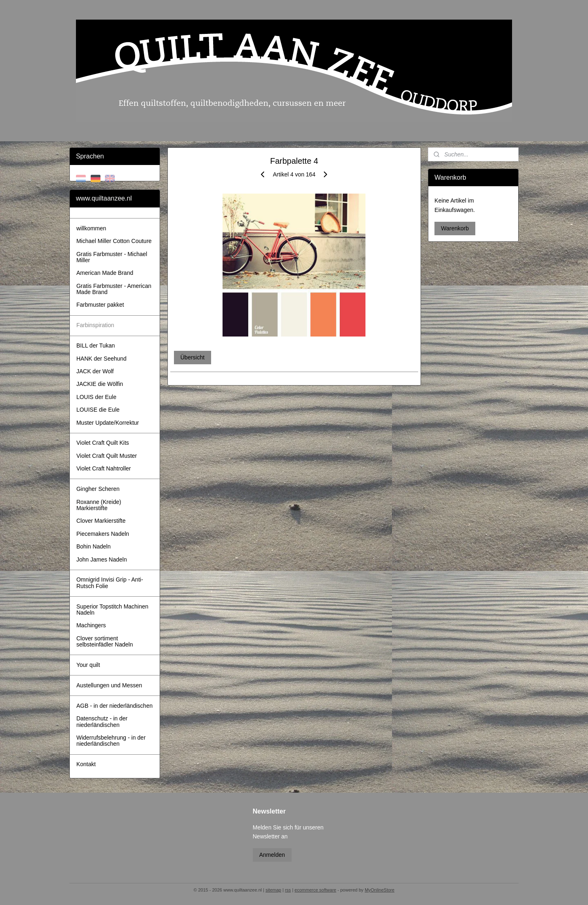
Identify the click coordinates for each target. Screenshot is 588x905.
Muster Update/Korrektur (108, 423)
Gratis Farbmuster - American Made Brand (114, 289)
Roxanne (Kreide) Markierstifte (99, 505)
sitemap (273, 890)
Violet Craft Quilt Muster (107, 456)
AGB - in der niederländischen (115, 706)
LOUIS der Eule (96, 397)
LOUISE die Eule (98, 410)
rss (288, 890)
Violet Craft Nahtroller (104, 468)
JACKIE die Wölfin (100, 384)
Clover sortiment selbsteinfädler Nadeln (105, 641)
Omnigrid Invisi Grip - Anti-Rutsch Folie (110, 583)
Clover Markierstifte (101, 521)
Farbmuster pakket (100, 305)
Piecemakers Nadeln (103, 534)
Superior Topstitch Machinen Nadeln (112, 610)
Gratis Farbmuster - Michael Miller (112, 257)
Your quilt (88, 665)
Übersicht (192, 357)
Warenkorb (455, 228)
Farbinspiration (95, 325)
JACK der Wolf (95, 371)
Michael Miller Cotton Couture (114, 241)
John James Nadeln (102, 559)
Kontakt (86, 764)
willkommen (91, 228)
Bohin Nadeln (94, 546)
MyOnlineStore (380, 890)
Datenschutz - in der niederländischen (102, 721)
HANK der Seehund (101, 359)
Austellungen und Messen (109, 685)
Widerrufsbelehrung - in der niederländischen (111, 741)
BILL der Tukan (96, 346)
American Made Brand (105, 273)
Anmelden (272, 855)
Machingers (91, 625)
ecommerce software (315, 890)
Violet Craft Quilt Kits (103, 443)
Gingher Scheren (98, 489)
